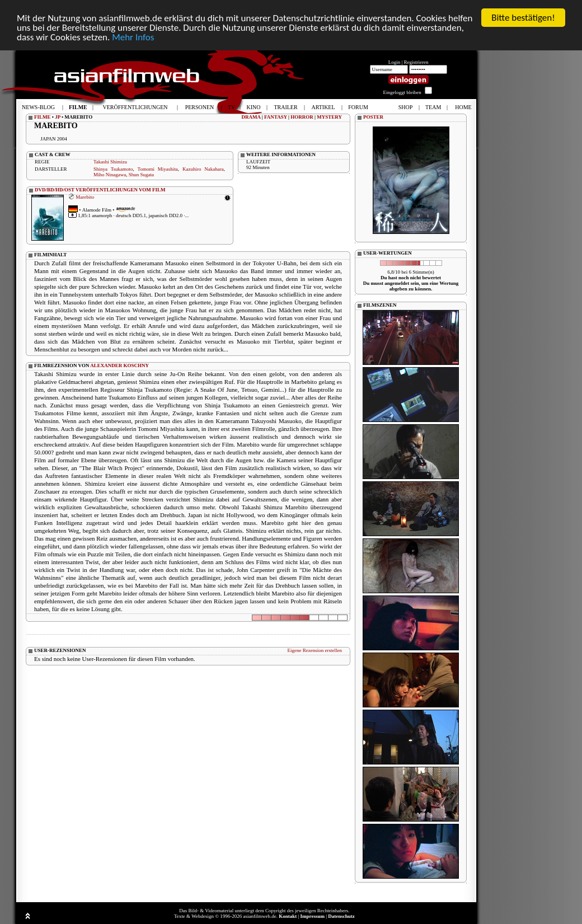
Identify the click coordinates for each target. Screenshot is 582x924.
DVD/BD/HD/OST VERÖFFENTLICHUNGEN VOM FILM (100, 190)
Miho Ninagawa (110, 175)
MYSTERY (329, 117)
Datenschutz (341, 916)
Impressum (313, 916)
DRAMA (251, 117)
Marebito (85, 197)
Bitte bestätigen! (523, 18)
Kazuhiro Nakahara (203, 169)
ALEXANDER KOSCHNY (119, 365)
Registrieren (416, 62)
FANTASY (276, 117)
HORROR (302, 117)
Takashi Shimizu (110, 162)
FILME (43, 117)
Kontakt (288, 916)
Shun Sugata (141, 175)
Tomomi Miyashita (158, 169)
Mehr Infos (133, 37)
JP (58, 117)
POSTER (373, 117)
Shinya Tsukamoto (113, 169)
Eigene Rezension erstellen (315, 650)
